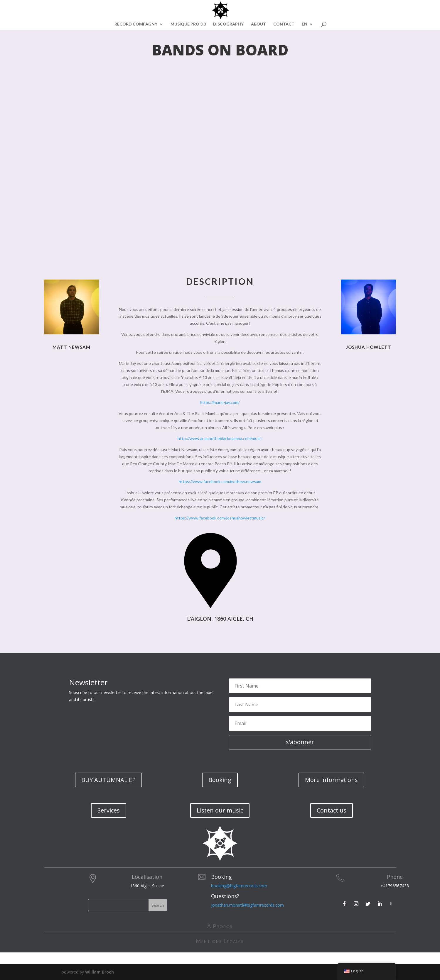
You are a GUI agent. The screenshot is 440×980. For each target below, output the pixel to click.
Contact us (332, 810)
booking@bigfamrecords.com (239, 886)
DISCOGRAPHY (228, 24)
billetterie (250, 638)
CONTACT (284, 24)
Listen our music (220, 810)
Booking (220, 780)
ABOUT (258, 24)
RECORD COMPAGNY (136, 24)
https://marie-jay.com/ (220, 402)
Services (109, 810)
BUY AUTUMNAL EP (108, 780)
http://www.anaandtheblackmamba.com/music (220, 438)
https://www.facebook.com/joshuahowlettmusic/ (220, 518)
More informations (331, 780)
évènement (175, 638)
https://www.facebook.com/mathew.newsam (220, 481)
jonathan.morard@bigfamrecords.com (247, 905)
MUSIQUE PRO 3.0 (188, 24)
